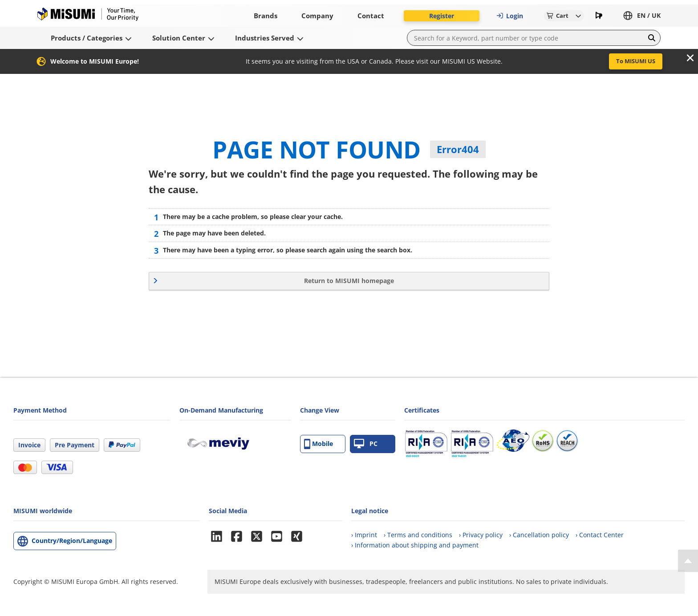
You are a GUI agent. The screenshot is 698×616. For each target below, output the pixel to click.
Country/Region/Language (72, 541)
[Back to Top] (688, 561)
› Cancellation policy (539, 535)
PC (366, 444)
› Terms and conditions (418, 535)
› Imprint (364, 535)
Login (510, 16)
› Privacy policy (481, 535)
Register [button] (442, 16)
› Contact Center (600, 535)
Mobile (319, 444)
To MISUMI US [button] (636, 61)
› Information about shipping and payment (415, 545)
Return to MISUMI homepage (349, 281)
